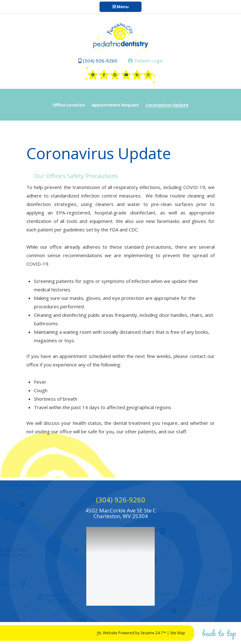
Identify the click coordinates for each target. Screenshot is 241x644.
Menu (121, 7)
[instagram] (148, 75)
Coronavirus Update (167, 105)
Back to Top (219, 633)
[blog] (137, 75)
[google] (115, 75)
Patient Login (145, 61)
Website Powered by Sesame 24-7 (131, 633)
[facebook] (104, 75)
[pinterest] (93, 75)
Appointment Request (115, 105)
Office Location (69, 105)
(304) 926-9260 (98, 61)
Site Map (178, 633)
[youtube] (126, 75)
